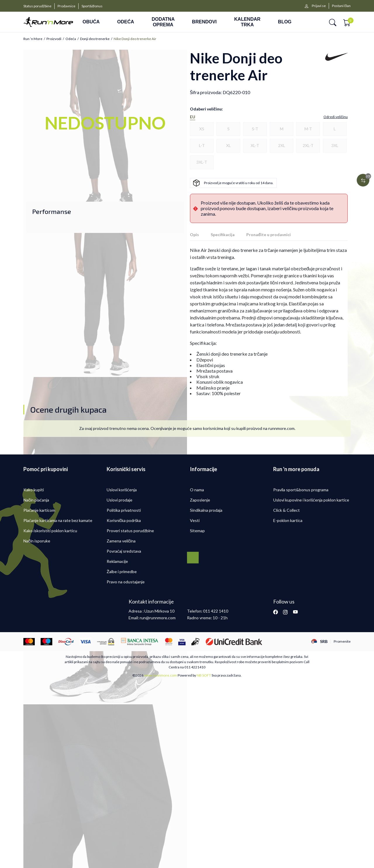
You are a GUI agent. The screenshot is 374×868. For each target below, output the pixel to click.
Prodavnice (66, 6)
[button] (333, 22)
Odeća (71, 39)
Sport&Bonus (92, 6)
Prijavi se (319, 6)
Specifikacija (223, 235)
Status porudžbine (37, 6)
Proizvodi (54, 39)
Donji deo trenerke (95, 39)
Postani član (341, 6)
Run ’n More (33, 39)
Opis (194, 235)
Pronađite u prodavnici (269, 235)
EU (193, 117)
